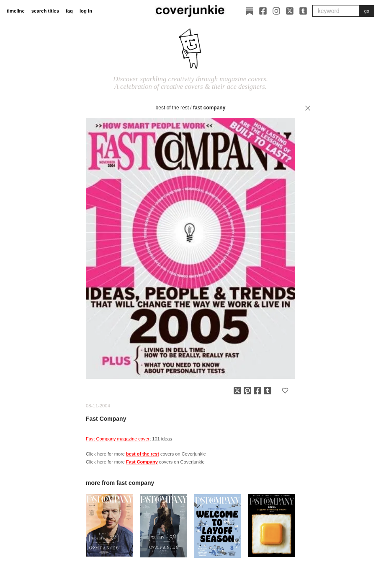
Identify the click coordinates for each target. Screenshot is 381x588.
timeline (16, 11)
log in (86, 11)
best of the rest (172, 108)
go (367, 11)
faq (69, 11)
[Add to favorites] (285, 391)
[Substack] (250, 11)
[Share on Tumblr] (268, 391)
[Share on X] (237, 391)
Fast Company (209, 108)
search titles (45, 11)
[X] (290, 11)
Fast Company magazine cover (118, 439)
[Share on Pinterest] (247, 391)
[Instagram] (276, 11)
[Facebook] (263, 11)
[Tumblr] (303, 11)
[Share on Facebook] (257, 391)
